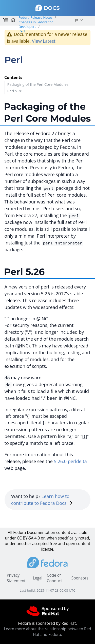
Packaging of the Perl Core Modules (38, 84)
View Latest (44, 41)
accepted (40, 544)
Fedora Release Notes (35, 17)
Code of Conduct (54, 578)
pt (77, 20)
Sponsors (80, 578)
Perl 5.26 (15, 91)
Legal (38, 578)
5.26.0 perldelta (70, 461)
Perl (22, 31)
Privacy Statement (16, 578)
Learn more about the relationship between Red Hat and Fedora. (47, 632)
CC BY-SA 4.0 (29, 538)
